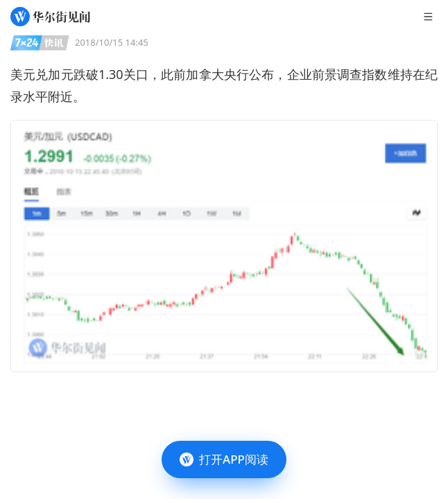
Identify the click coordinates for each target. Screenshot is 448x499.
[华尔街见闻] (50, 17)
